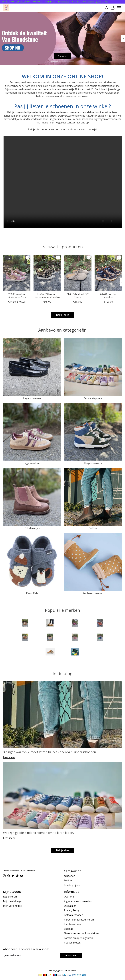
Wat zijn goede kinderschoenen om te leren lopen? (39, 833)
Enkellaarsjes (32, 528)
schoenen (70, 876)
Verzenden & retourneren (79, 920)
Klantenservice (72, 924)
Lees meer (9, 757)
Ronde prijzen (72, 885)
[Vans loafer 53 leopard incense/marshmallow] (47, 273)
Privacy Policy (72, 910)
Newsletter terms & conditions (81, 933)
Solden (68, 880)
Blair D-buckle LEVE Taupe (78, 296)
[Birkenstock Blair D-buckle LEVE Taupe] (78, 273)
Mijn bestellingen (13, 901)
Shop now (62, 56)
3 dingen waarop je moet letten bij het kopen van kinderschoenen (50, 752)
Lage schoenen (32, 398)
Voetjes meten (72, 943)
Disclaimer (70, 906)
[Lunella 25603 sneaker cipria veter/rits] (17, 273)
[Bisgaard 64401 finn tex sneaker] (108, 273)
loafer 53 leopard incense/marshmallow (48, 296)
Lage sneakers (32, 463)
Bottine (93, 528)
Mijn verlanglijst (12, 906)
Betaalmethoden (74, 915)
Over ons (69, 897)
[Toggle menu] (119, 8)
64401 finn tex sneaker (108, 296)
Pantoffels (32, 593)
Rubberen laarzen (93, 593)
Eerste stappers (93, 398)
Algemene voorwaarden (78, 901)
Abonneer (71, 955)
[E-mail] (31, 955)
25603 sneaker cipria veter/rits (17, 296)
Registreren (10, 897)
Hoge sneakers (93, 463)
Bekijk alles (63, 315)
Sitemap (69, 929)
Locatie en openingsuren (78, 938)
